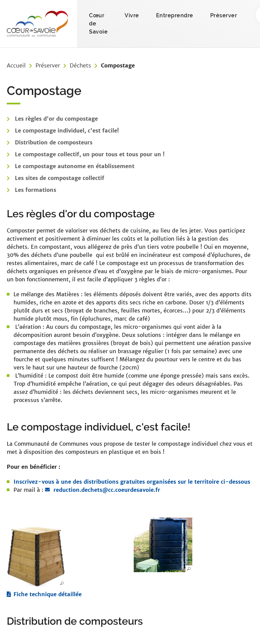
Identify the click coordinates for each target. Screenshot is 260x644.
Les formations (36, 190)
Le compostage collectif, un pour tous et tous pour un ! (90, 154)
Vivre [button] (132, 15)
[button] (36, 556)
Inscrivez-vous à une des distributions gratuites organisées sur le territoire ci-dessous (132, 482)
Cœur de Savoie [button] (98, 24)
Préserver (48, 65)
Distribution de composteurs (54, 142)
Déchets (80, 65)
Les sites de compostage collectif (60, 178)
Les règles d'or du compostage (56, 119)
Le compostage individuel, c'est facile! (67, 130)
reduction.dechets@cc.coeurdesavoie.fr (107, 490)
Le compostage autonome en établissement (75, 166)
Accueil (16, 65)
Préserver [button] (224, 15)
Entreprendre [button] (175, 15)
